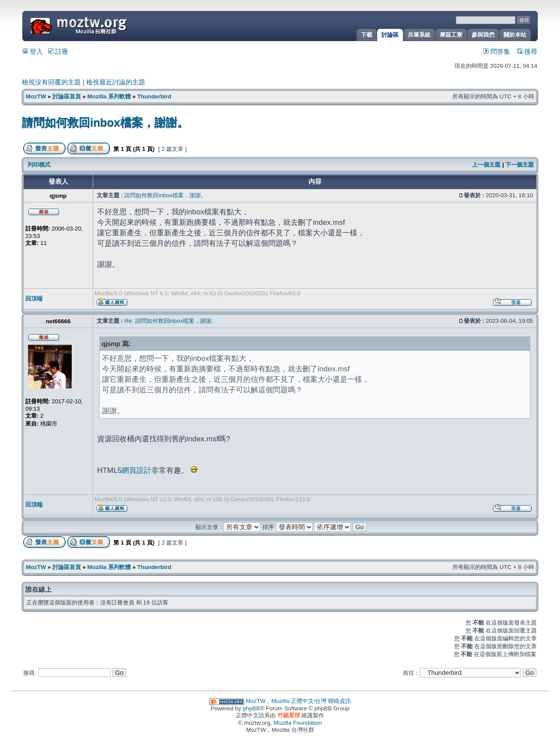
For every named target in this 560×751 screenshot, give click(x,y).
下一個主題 (520, 165)
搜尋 (527, 52)
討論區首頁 (67, 96)
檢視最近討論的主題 (116, 82)
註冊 (58, 52)
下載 (367, 35)
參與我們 (483, 35)
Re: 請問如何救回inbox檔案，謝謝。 (171, 321)
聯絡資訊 (339, 701)
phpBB (252, 708)
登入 (33, 52)
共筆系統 (419, 35)
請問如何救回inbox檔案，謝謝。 (105, 122)
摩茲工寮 (451, 35)
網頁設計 (136, 470)
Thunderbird (154, 96)
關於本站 (515, 35)
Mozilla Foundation (298, 723)
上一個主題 (486, 165)
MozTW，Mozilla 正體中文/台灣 (286, 701)
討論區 (390, 35)
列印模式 (39, 165)
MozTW (100, 25)
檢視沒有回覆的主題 (51, 82)
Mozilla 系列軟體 (109, 96)
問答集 (497, 52)
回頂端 (34, 299)
